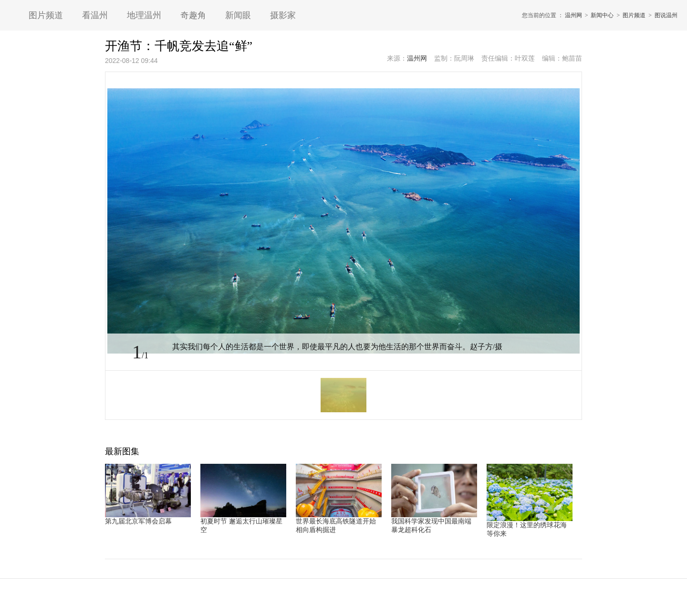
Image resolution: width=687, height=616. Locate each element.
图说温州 (666, 15)
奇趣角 (193, 15)
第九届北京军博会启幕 (138, 521)
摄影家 (283, 15)
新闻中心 (602, 15)
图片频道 (46, 15)
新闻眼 (238, 15)
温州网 (573, 15)
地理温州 (144, 15)
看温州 (95, 15)
